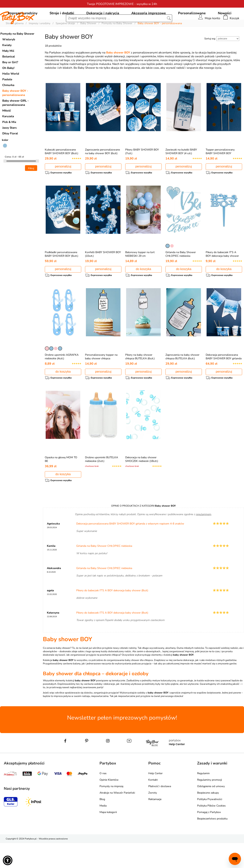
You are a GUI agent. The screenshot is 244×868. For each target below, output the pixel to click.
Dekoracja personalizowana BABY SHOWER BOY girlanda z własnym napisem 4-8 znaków (224, 381)
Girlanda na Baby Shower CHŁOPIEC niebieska (181, 273)
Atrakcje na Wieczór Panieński (117, 818)
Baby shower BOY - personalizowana (15, 110)
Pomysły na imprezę (111, 811)
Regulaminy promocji (209, 805)
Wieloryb (9, 57)
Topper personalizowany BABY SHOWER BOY (220, 169)
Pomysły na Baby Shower (17, 51)
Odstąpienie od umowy (211, 811)
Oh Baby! (8, 85)
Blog (102, 824)
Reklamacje (155, 824)
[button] (8, 860)
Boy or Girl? (10, 80)
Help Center (155, 798)
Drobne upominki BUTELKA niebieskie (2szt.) (102, 482)
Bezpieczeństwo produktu (212, 844)
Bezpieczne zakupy (208, 818)
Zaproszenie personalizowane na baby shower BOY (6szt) (102, 169)
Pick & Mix (9, 139)
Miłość (7, 128)
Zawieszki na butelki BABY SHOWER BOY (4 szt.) (181, 169)
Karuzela (8, 134)
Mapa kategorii (108, 837)
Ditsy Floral (10, 151)
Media (103, 831)
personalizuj (63, 184)
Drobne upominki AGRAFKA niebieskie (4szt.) (62, 378)
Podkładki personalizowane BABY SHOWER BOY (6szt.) (61, 273)
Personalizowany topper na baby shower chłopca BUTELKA (101, 380)
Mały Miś (8, 68)
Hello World (11, 91)
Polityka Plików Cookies (211, 831)
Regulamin (203, 798)
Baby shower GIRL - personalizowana (16, 120)
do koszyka (144, 288)
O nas (103, 798)
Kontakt (153, 805)
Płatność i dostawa (160, 811)
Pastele (7, 97)
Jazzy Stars (9, 145)
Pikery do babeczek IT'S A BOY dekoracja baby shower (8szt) (222, 275)
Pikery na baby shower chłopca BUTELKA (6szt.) (140, 378)
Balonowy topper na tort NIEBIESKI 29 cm (140, 273)
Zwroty (153, 818)
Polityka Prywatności (210, 824)
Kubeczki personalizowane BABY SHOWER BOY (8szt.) (61, 169)
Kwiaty (7, 62)
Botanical (9, 74)
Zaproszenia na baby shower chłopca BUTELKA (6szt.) (182, 378)
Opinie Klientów (109, 805)
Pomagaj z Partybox (209, 837)
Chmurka (8, 102)
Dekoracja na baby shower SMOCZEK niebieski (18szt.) (142, 482)
